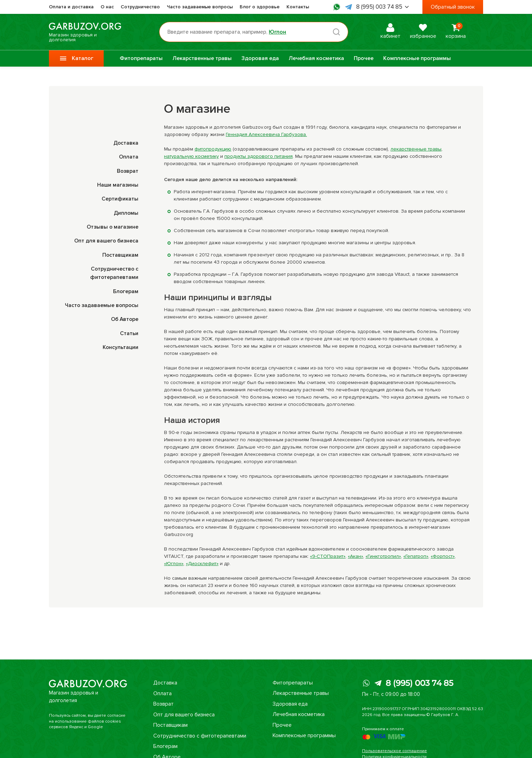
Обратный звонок (453, 7)
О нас (107, 7)
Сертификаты (120, 198)
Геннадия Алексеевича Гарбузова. (266, 134)
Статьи (129, 332)
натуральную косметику (191, 156)
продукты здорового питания (259, 156)
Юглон (280, 32)
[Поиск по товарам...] (256, 32)
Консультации (120, 346)
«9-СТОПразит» (328, 556)
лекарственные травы (416, 149)
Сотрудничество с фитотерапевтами (200, 735)
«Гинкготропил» (383, 556)
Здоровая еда (260, 58)
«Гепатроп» (416, 556)
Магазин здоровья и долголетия (88, 32)
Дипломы (126, 212)
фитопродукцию (213, 149)
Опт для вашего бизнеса (106, 240)
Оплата (129, 157)
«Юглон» (174, 564)
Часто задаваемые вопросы (200, 7)
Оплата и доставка (71, 7)
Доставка (126, 143)
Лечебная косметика (316, 58)
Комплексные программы (417, 58)
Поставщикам (120, 254)
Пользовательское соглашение (394, 751)
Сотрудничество (140, 7)
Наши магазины (118, 185)
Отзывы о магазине (112, 226)
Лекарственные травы (202, 58)
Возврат (127, 171)
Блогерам (126, 290)
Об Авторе (124, 318)
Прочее (364, 58)
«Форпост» (443, 556)
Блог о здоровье (260, 7)
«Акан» (355, 556)
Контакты (298, 7)
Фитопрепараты (141, 58)
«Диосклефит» (202, 564)
